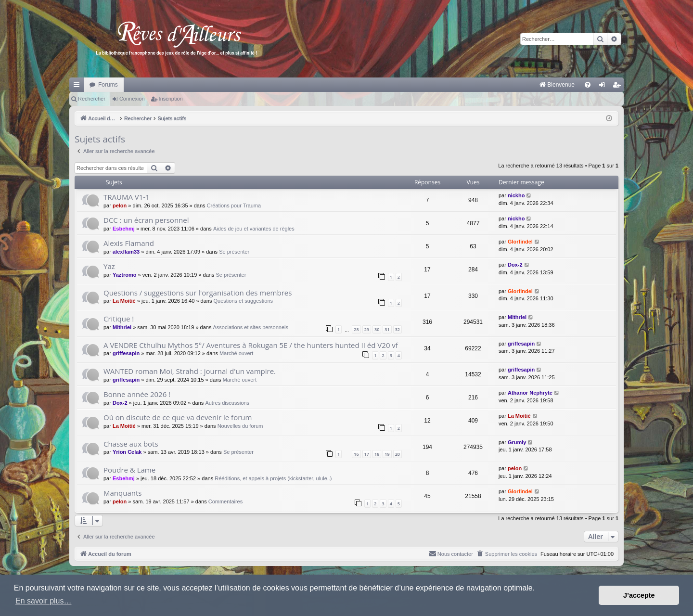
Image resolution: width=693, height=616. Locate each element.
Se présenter (234, 252)
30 (377, 329)
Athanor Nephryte (530, 393)
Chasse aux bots (131, 444)
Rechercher (92, 99)
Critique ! (119, 319)
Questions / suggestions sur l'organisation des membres (198, 293)
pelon (120, 205)
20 (398, 454)
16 (356, 454)
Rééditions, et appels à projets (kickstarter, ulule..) (273, 478)
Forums (108, 85)
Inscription (171, 99)
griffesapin (126, 353)
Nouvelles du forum (240, 426)
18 (377, 454)
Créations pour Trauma (234, 205)
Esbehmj (124, 229)
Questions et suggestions (244, 301)
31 (387, 329)
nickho (516, 195)
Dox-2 (515, 265)
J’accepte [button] (639, 595)
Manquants (122, 493)
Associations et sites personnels (251, 327)
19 (387, 454)
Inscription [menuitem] (619, 87)
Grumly (517, 442)
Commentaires (226, 501)
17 (367, 454)
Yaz (109, 266)
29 (367, 329)
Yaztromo (125, 275)
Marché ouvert (236, 353)
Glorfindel (520, 242)
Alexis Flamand (129, 243)
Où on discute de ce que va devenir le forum (178, 417)
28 (356, 329)
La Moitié (124, 301)
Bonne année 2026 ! (137, 394)
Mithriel (122, 327)
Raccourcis (78, 87)
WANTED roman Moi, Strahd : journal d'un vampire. (190, 371)
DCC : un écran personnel (146, 220)
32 (398, 329)
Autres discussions (227, 403)
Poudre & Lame (129, 470)
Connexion (132, 99)
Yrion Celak (127, 452)
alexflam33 (126, 252)
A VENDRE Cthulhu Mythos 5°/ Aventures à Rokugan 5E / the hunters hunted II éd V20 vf (251, 345)
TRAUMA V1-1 (127, 197)
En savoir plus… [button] (44, 601)
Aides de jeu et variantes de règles (254, 229)
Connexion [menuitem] (604, 87)
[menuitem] (456, 85)
